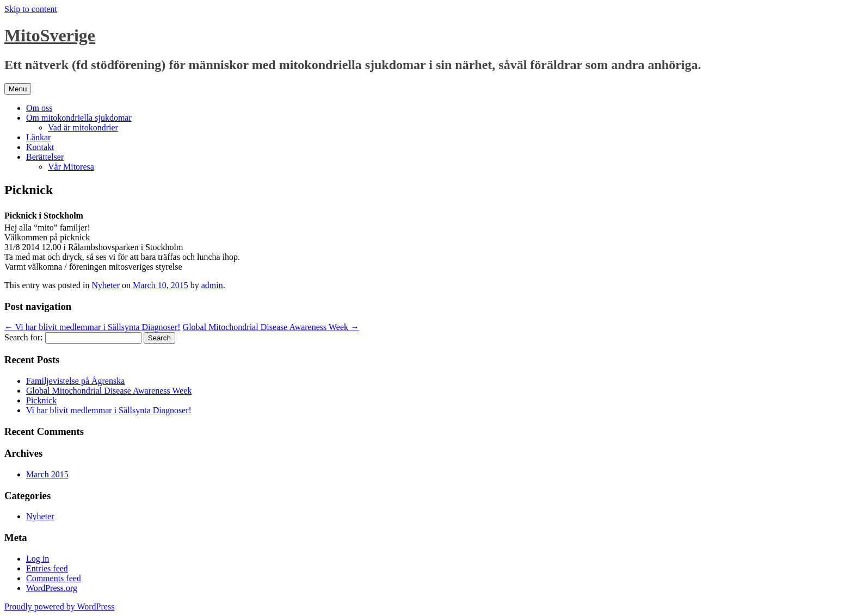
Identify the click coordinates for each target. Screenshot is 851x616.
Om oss (39, 108)
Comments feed (54, 578)
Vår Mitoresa (71, 167)
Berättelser (45, 157)
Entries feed (47, 568)
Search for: (24, 337)
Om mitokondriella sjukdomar (79, 118)
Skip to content (31, 9)
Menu (18, 89)
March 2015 (47, 474)
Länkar (38, 137)
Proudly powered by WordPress (59, 606)
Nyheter (106, 285)
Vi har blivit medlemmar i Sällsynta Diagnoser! (92, 327)
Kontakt (40, 147)
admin (212, 285)
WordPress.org (52, 588)
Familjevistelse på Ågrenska (75, 381)
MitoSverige (50, 35)
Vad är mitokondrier (83, 127)
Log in (38, 559)
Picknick (41, 400)
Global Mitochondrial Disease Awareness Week (271, 327)
